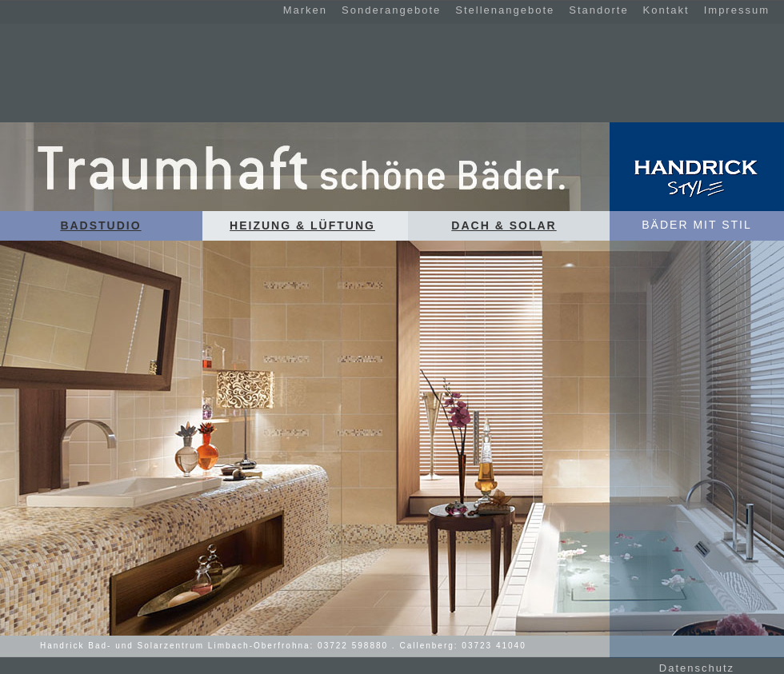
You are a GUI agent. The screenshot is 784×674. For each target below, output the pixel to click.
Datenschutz (697, 668)
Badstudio (100, 225)
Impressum (737, 10)
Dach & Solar (504, 225)
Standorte (598, 10)
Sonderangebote (391, 10)
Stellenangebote (505, 10)
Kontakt (666, 10)
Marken (305, 10)
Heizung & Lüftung (302, 225)
